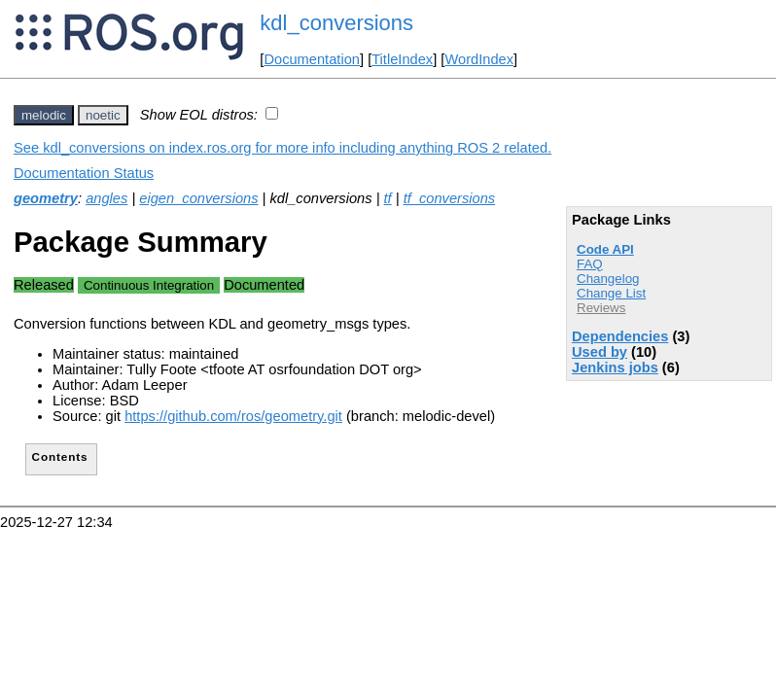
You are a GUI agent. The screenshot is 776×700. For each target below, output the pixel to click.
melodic (44, 115)
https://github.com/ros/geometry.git (233, 416)
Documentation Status (84, 173)
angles (106, 198)
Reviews (601, 308)
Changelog (608, 279)
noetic (103, 115)
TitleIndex (402, 59)
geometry (46, 198)
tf (388, 198)
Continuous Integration (149, 285)
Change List (611, 293)
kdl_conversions (336, 23)
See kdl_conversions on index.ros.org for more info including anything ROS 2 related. (282, 148)
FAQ (590, 264)
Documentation (312, 59)
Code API (605, 249)
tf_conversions (450, 198)
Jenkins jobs (615, 367)
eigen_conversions (198, 198)
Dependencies (620, 336)
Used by (600, 352)
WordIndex (479, 59)
